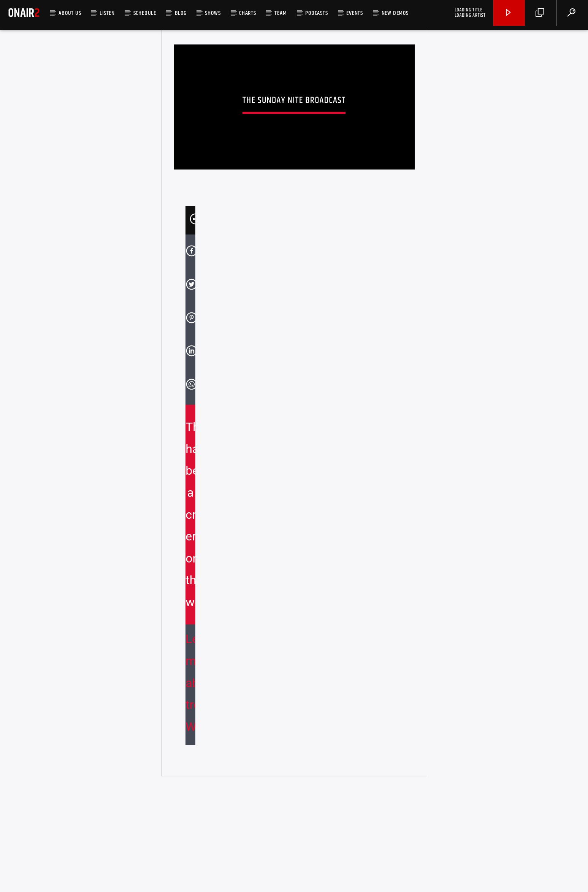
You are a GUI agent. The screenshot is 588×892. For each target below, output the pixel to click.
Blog (181, 13)
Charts (248, 13)
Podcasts (316, 13)
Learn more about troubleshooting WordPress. (190, 786)
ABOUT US (70, 13)
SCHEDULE (145, 13)
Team (281, 13)
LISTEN (107, 13)
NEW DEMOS (395, 13)
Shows (213, 13)
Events (355, 13)
